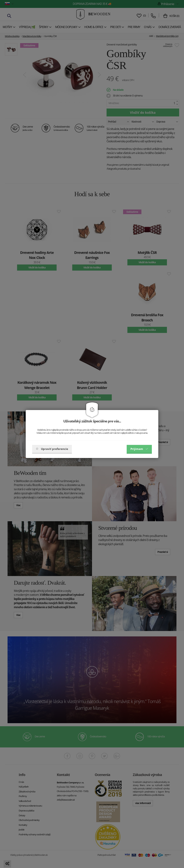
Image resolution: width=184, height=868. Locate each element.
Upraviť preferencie (52, 449)
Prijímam (139, 449)
